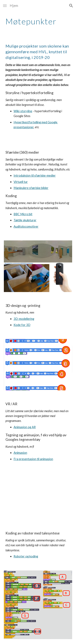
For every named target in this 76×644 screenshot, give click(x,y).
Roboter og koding (26, 556)
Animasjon (20, 453)
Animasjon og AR (25, 427)
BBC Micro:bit (23, 214)
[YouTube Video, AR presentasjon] (38, 496)
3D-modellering (24, 319)
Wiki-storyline (23, 111)
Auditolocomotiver (26, 226)
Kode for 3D (22, 325)
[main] (38, 21)
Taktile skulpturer (25, 220)
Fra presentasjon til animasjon (33, 459)
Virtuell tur (21, 182)
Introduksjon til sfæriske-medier (35, 175)
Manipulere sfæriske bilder (31, 188)
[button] (5, 6)
